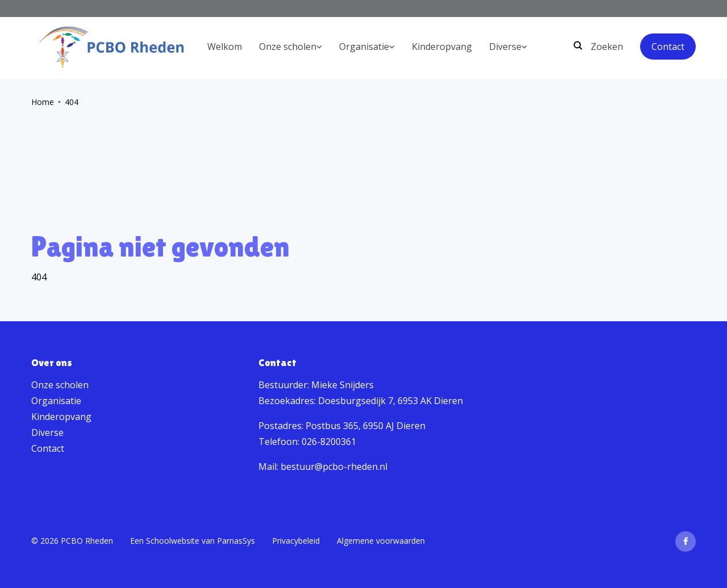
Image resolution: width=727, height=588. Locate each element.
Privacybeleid (296, 541)
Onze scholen (60, 385)
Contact (668, 47)
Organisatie (56, 401)
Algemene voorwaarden (381, 541)
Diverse (47, 432)
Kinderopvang (61, 417)
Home (43, 102)
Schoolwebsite (173, 541)
